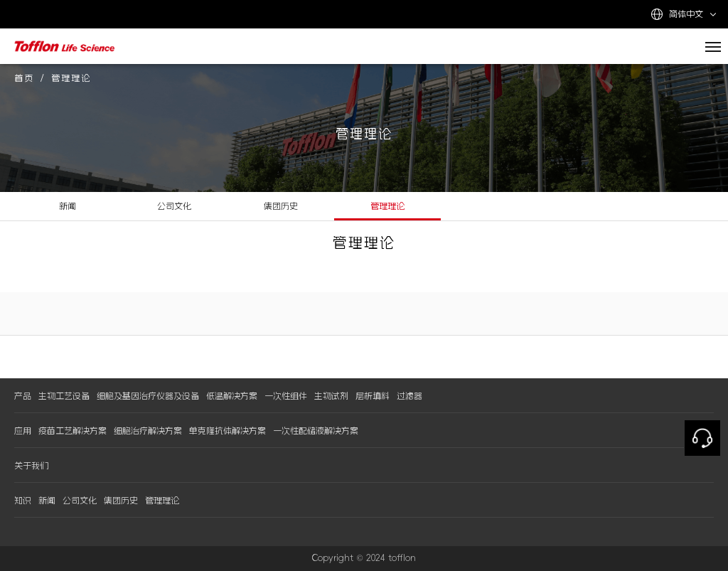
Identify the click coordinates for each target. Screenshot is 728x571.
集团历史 (281, 206)
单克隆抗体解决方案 (227, 431)
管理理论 (387, 206)
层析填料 (373, 396)
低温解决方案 (232, 396)
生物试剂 (331, 396)
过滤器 (409, 396)
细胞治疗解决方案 (148, 431)
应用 (23, 431)
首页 (24, 78)
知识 (23, 501)
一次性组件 (286, 396)
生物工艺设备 (64, 396)
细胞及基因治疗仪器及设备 (148, 396)
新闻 (68, 206)
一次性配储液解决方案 (316, 431)
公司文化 (174, 206)
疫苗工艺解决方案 (73, 431)
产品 (23, 396)
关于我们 (31, 466)
